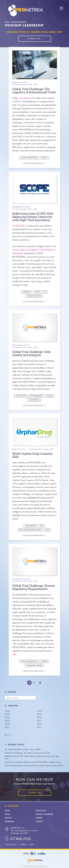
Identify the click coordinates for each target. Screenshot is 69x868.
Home (7, 22)
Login (31, 845)
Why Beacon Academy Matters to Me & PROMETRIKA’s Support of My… (33, 762)
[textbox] (20, 698)
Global (45, 158)
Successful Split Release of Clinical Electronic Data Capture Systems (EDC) (34, 766)
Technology (21, 396)
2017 (39, 721)
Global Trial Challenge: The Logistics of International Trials (27, 753)
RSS (8, 735)
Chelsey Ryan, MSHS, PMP (26, 85)
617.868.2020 (18, 839)
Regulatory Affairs (34, 665)
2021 (7, 727)
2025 (7, 714)
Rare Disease (30, 526)
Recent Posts (15, 745)
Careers (39, 818)
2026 (7, 711)
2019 (39, 714)
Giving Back (41, 811)
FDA (42, 526)
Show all (34, 39)
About (7, 814)
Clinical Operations (29, 158)
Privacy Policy (11, 845)
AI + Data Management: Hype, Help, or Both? (23, 749)
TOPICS (12, 692)
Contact (39, 821)
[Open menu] (61, 9)
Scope (37, 292)
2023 (7, 721)
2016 (39, 724)
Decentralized (36, 396)
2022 (7, 724)
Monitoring (34, 400)
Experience (9, 821)
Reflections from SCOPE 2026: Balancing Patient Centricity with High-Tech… (32, 757)
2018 (39, 717)
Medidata (26, 292)
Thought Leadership (18, 22)
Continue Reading (34, 163)
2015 (39, 727)
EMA (47, 530)
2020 (40, 711)
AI (45, 292)
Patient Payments (34, 296)
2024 (7, 717)
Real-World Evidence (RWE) (30, 530)
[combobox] (20, 698)
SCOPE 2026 (19, 226)
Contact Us (34, 793)
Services (8, 818)
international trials (27, 98)
